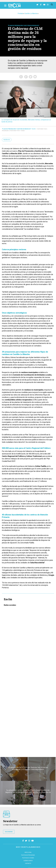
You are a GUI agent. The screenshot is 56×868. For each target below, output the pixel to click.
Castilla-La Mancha (31, 13)
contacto (28, 863)
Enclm (34, 129)
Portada (20, 13)
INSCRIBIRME (9, 832)
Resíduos (7, 140)
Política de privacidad (28, 855)
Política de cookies (28, 858)
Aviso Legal (28, 852)
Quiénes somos (28, 861)
